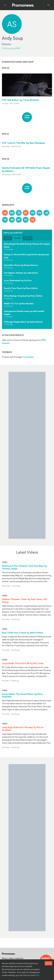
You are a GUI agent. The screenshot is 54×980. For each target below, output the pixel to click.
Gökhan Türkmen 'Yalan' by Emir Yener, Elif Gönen (24, 601)
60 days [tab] (27, 238)
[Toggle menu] (5, 5)
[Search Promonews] (48, 5)
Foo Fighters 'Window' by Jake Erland (21, 273)
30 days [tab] (17, 238)
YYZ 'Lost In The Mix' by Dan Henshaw (23, 143)
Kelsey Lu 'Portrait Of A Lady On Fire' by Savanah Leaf (26, 256)
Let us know (28, 357)
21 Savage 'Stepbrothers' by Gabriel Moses (23, 322)
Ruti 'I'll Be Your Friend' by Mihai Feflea (22, 633)
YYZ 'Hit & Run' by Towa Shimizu (20, 100)
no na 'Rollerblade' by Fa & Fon (18, 280)
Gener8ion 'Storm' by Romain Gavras (21, 265)
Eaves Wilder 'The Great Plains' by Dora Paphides (22, 695)
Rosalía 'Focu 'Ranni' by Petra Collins (21, 288)
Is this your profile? (11, 48)
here (37, 975)
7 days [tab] (8, 238)
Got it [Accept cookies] (48, 963)
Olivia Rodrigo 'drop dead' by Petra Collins (23, 296)
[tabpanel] (27, 285)
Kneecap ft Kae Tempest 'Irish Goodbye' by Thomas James (24, 567)
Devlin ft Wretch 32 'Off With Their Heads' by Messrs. (26, 169)
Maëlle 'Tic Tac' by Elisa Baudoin (19, 303)
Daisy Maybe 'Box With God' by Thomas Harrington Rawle (27, 245)
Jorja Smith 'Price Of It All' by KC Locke (23, 663)
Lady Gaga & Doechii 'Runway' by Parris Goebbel (23, 729)
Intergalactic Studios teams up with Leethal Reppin (24, 313)
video (5, 562)
